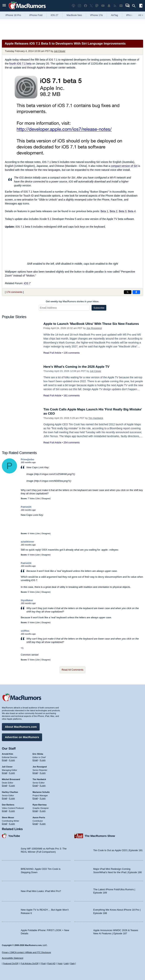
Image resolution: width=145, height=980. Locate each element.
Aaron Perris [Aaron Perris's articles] (39, 817)
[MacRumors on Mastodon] (97, 6)
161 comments (71, 395)
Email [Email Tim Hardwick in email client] (35, 786)
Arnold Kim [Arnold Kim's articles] (7, 754)
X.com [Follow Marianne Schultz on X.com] (43, 798)
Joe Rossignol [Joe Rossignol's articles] (40, 767)
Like (38, 498)
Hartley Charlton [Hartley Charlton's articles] (10, 792)
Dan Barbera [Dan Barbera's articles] (8, 805)
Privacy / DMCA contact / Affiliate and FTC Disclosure (26, 952)
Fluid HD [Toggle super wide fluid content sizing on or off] (51, 963)
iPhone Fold (36, 15)
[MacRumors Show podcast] (73, 6)
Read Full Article (52, 353)
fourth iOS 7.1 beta (20, 64)
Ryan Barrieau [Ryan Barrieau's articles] (40, 805)
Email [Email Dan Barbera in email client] (5, 811)
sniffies (25, 631)
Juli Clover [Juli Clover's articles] (7, 767)
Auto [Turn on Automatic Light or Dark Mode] (60, 963)
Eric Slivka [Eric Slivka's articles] (38, 754)
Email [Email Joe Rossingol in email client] (35, 773)
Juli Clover (60, 51)
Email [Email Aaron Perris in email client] (35, 824)
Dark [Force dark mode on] (72, 963)
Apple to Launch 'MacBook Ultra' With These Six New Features (91, 324)
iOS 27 (55, 15)
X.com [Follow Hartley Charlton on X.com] (12, 798)
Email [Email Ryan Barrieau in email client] (35, 811)
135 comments (71, 353)
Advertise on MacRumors (22, 737)
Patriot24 (26, 507)
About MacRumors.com (21, 727)
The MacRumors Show (100, 836)
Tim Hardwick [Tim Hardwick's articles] (39, 779)
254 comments (71, 443)
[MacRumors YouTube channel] (103, 6)
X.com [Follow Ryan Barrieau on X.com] (43, 811)
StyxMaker (27, 600)
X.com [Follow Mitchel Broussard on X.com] (12, 786)
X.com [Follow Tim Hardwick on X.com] (43, 786)
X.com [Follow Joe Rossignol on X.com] (43, 773)
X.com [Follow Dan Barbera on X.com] (12, 811)
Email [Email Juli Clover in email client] (5, 773)
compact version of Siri (124, 166)
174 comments (14, 292)
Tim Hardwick (96, 418)
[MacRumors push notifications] (109, 6)
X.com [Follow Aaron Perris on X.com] (43, 824)
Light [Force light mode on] (66, 963)
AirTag (115, 15)
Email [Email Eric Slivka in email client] (35, 760)
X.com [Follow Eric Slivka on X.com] (43, 760)
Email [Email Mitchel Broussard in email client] (5, 786)
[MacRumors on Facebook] (86, 6)
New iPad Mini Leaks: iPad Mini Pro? (41, 891)
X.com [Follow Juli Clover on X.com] (12, 773)
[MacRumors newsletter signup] (121, 6)
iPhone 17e (96, 15)
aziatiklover (27, 542)
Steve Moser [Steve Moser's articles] (8, 817)
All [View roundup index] (141, 15)
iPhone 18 (132, 15)
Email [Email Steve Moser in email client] (5, 824)
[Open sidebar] (141, 6)
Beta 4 (132, 211)
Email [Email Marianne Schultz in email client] (35, 798)
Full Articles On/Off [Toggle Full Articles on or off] (30, 963)
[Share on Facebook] (136, 292)
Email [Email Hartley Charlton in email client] (5, 798)
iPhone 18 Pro (13, 15)
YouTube (14, 836)
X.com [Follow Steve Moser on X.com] (12, 824)
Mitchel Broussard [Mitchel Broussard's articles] (11, 779)
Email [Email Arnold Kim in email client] (5, 760)
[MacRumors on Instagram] (79, 6)
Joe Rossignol (94, 328)
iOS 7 (27, 283)
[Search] (135, 6)
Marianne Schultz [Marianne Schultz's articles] (41, 792)
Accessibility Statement (13, 958)
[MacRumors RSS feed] (115, 6)
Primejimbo (27, 459)
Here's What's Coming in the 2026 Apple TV (76, 367)
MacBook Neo (74, 15)
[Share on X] (128, 292)
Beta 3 (123, 211)
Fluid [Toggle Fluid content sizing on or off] (43, 963)
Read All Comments (73, 670)
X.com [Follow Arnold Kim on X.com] (12, 760)
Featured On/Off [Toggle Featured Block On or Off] (10, 963)
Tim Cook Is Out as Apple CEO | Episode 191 (118, 850)
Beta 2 (113, 211)
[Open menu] (4, 6)
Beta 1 (104, 211)
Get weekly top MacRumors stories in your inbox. (73, 301)
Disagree (46, 498)
